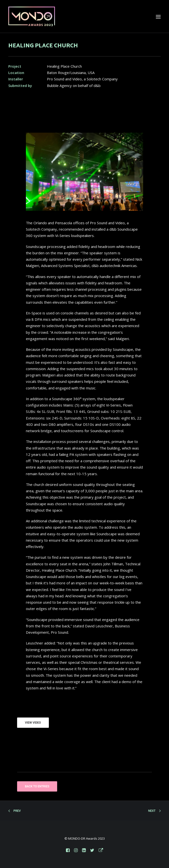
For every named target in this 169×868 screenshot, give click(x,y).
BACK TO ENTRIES (37, 786)
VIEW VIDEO (33, 723)
